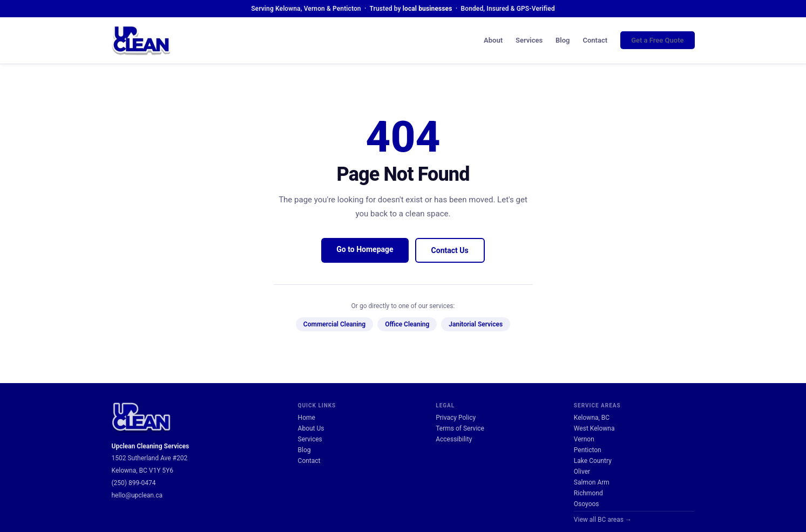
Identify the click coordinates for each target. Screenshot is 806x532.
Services (529, 40)
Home (307, 418)
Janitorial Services (476, 324)
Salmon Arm (592, 482)
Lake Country (593, 461)
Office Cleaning (407, 324)
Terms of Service (460, 428)
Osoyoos (587, 504)
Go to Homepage (365, 249)
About (493, 40)
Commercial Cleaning (334, 324)
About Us (311, 428)
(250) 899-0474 (134, 483)
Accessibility (454, 439)
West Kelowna (594, 428)
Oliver (582, 472)
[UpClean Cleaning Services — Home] (141, 40)
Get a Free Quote (657, 40)
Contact (595, 40)
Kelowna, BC (592, 418)
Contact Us (450, 250)
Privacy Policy (456, 418)
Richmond (588, 493)
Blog (563, 40)
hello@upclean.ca (137, 495)
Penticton (588, 450)
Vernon (584, 439)
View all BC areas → (603, 520)
